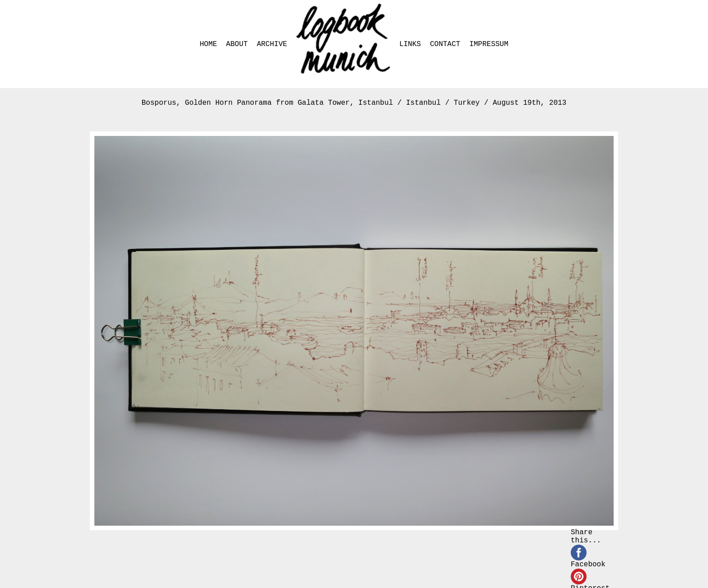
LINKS (410, 44)
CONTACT (445, 44)
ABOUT (237, 44)
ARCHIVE (272, 44)
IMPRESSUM (489, 44)
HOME (208, 44)
